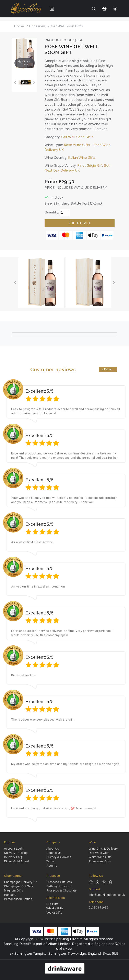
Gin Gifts (52, 904)
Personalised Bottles (18, 899)
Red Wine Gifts (99, 853)
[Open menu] (52, 9)
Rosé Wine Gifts (100, 861)
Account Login (14, 849)
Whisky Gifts (55, 908)
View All (108, 369)
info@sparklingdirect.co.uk (107, 895)
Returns (52, 866)
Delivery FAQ (13, 857)
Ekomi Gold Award (17, 861)
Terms (51, 861)
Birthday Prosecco (59, 886)
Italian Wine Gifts (82, 158)
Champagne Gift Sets (19, 886)
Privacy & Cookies (59, 857)
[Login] (115, 9)
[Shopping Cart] (104, 9)
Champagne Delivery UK (21, 882)
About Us (53, 849)
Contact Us (54, 853)
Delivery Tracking (16, 853)
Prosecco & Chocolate (62, 890)
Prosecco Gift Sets (59, 882)
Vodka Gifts (54, 913)
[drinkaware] (65, 968)
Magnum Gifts (14, 890)
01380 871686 (98, 907)
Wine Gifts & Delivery (103, 849)
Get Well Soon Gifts (77, 137)
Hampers (10, 895)
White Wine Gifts (100, 857)
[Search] (93, 9)
